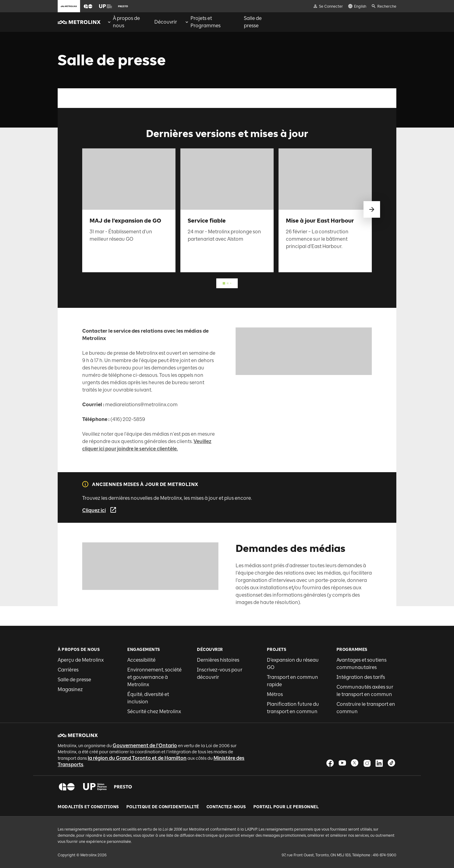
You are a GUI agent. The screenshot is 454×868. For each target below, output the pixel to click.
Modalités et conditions (88, 807)
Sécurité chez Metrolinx (154, 711)
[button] (88, 6)
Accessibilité (141, 660)
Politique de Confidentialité (163, 807)
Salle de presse (74, 680)
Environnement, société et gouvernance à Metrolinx (154, 677)
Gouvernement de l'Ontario (145, 746)
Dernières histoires (218, 660)
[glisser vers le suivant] (372, 209)
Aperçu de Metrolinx (81, 660)
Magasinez (70, 689)
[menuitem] (127, 22)
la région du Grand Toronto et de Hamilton (137, 758)
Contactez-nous (226, 807)
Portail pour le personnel (286, 807)
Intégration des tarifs (361, 677)
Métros (275, 694)
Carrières (68, 670)
